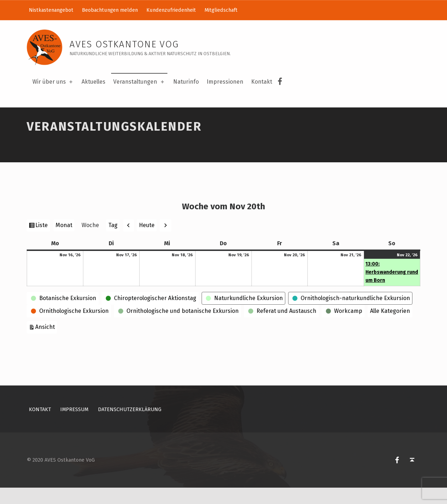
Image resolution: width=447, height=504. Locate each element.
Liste (42, 242)
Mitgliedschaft (221, 10)
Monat (64, 242)
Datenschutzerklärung (130, 426)
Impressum (74, 426)
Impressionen (225, 82)
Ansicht (46, 343)
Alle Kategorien (390, 328)
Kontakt (262, 82)
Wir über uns (53, 82)
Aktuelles (93, 82)
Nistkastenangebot (51, 10)
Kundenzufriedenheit (171, 10)
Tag (113, 242)
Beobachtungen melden (110, 10)
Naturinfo (186, 82)
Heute (147, 241)
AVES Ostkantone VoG (124, 44)
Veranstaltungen (139, 82)
